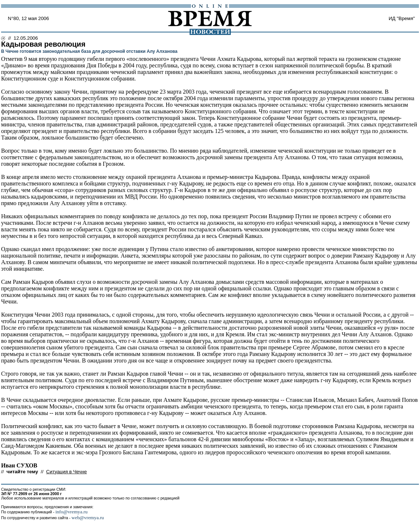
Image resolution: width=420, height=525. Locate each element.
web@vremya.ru (88, 518)
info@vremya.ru (71, 512)
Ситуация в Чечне (67, 472)
